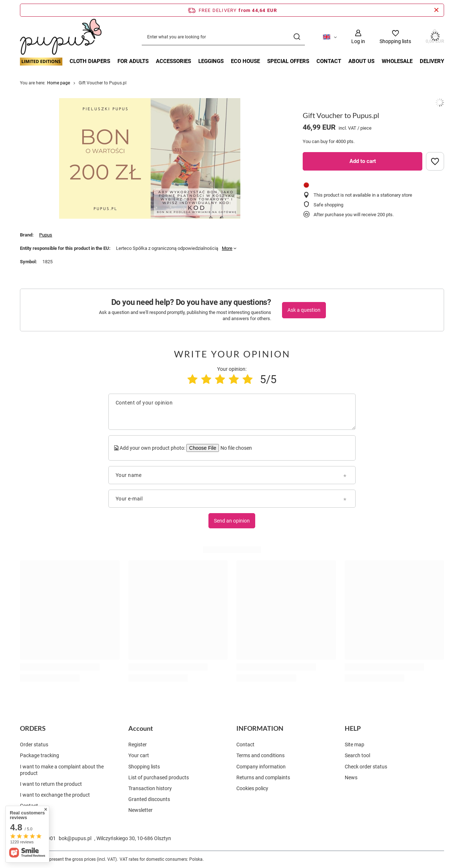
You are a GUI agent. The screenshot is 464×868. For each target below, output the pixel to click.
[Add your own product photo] (236, 448)
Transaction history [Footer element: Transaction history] (150, 788)
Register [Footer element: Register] (138, 745)
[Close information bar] (436, 10)
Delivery (432, 61)
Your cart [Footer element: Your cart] (139, 755)
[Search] (297, 37)
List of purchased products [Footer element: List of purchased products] (159, 777)
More (227, 248)
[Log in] (358, 37)
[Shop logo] (61, 37)
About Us (361, 61)
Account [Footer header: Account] (141, 728)
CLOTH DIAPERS (90, 61)
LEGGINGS (211, 61)
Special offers (288, 61)
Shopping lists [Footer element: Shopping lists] (144, 767)
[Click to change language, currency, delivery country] (330, 37)
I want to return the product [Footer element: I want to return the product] (51, 784)
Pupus (46, 235)
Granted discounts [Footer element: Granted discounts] (149, 799)
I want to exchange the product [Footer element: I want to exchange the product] (55, 795)
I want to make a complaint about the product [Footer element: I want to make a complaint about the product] (62, 770)
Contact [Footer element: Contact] (29, 806)
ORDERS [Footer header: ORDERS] (33, 728)
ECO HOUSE (245, 61)
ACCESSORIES (173, 61)
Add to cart (363, 161)
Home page (59, 83)
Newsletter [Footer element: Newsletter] (140, 810)
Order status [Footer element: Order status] (34, 745)
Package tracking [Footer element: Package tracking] (40, 755)
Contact (329, 61)
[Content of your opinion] (232, 412)
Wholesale (397, 61)
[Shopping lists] (395, 37)
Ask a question (304, 310)
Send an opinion (232, 521)
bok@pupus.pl (75, 838)
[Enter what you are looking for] (223, 37)
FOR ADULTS (133, 61)
